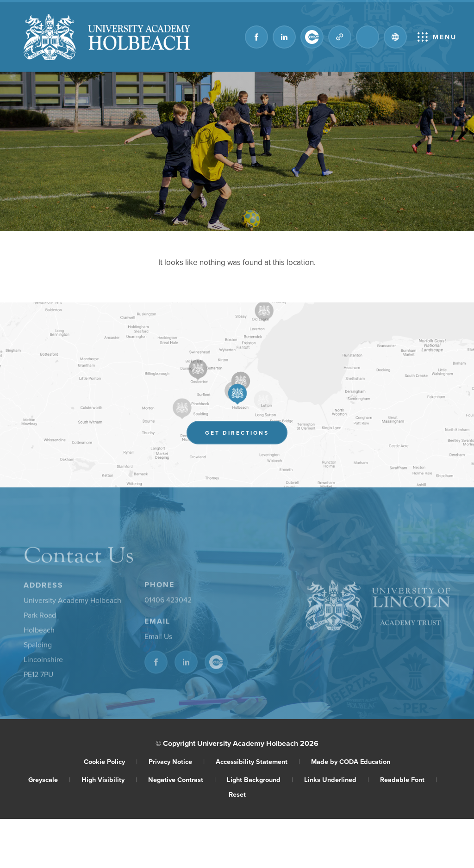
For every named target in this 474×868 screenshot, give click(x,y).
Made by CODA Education (351, 761)
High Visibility (109, 779)
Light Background (260, 779)
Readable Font (409, 779)
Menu (445, 37)
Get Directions (246, 434)
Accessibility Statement (258, 761)
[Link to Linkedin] (284, 37)
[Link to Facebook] (256, 37)
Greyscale (49, 779)
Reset (237, 794)
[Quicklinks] (340, 37)
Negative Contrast (182, 779)
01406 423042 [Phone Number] (168, 602)
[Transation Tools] (395, 37)
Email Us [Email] (158, 638)
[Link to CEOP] (312, 37)
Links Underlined (337, 779)
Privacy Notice (177, 761)
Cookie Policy (111, 761)
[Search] (368, 37)
